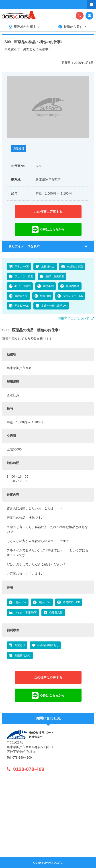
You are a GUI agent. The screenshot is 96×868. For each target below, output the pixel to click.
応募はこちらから (52, 229)
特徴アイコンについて (74, 318)
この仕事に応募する (48, 212)
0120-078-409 (29, 769)
